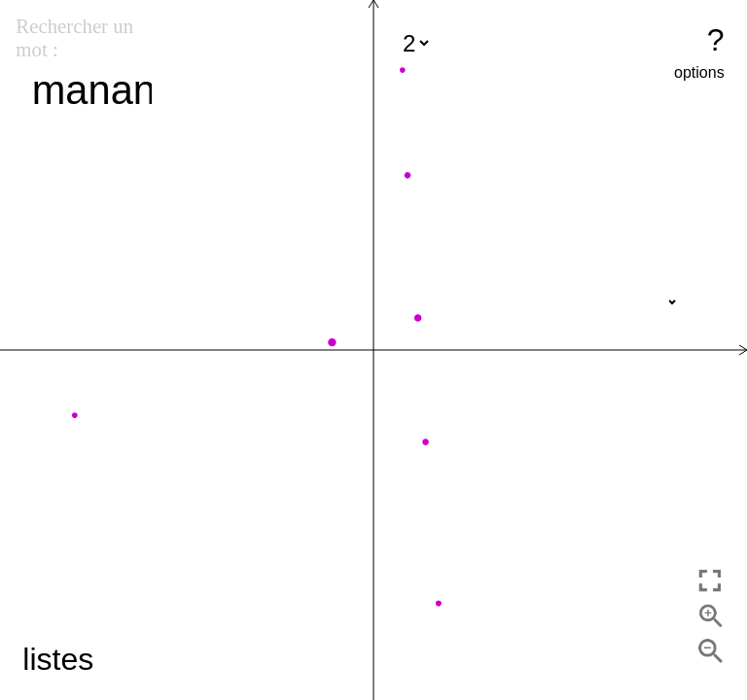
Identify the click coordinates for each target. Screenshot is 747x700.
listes (58, 659)
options (699, 72)
